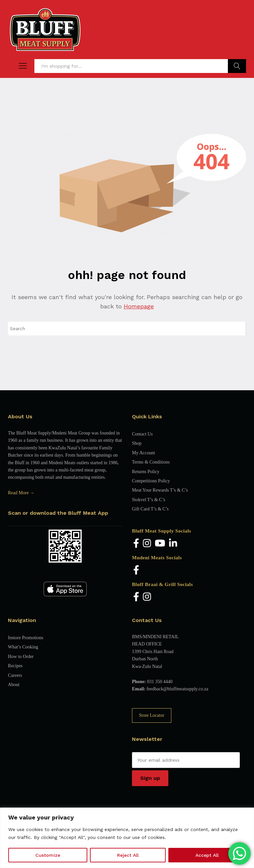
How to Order (21, 657)
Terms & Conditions (151, 462)
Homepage (139, 306)
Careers (15, 675)
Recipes (15, 666)
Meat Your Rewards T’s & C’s (160, 490)
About (14, 685)
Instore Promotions (26, 638)
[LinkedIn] (173, 544)
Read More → (21, 493)
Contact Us (142, 434)
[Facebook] (136, 544)
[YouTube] (160, 544)
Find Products (237, 66)
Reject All (128, 855)
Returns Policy (146, 472)
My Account (144, 453)
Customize (48, 855)
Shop (137, 443)
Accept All (207, 855)
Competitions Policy (151, 481)
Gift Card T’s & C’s (150, 509)
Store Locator (152, 715)
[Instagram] (147, 544)
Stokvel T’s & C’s (148, 500)
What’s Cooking (23, 647)
